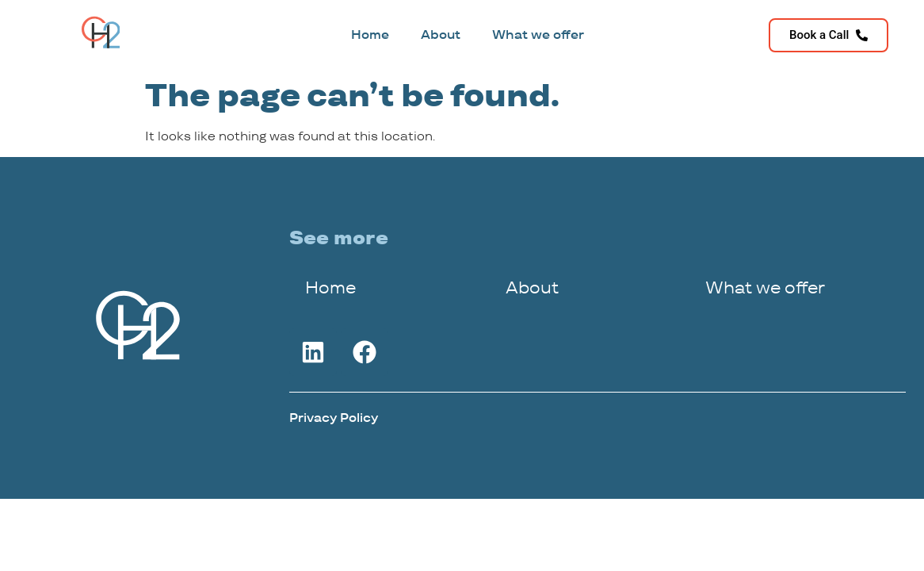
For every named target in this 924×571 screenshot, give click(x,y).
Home (370, 34)
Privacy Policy (334, 418)
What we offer (538, 34)
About (441, 34)
